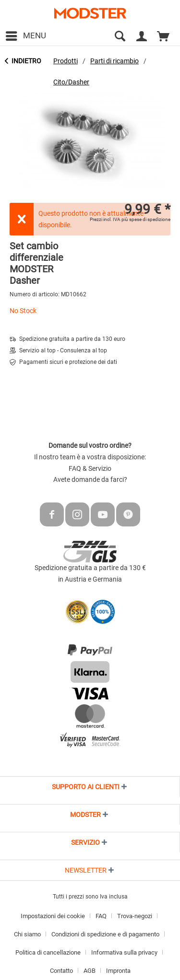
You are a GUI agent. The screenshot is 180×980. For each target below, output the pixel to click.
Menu (26, 34)
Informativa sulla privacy (124, 952)
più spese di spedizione (146, 219)
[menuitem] (25, 36)
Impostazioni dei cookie (53, 916)
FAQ (101, 916)
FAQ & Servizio (90, 468)
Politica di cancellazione (48, 952)
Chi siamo (27, 934)
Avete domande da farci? (90, 479)
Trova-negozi (135, 916)
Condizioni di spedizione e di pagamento (105, 934)
